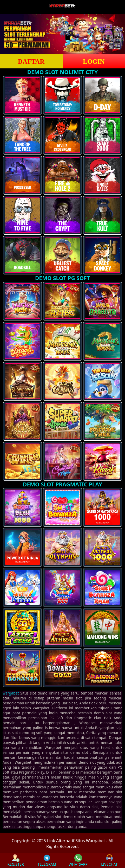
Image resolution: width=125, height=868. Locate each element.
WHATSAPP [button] (78, 860)
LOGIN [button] (94, 62)
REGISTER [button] (15, 860)
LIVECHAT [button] (109, 860)
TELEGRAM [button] (47, 860)
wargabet (11, 693)
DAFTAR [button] (31, 62)
